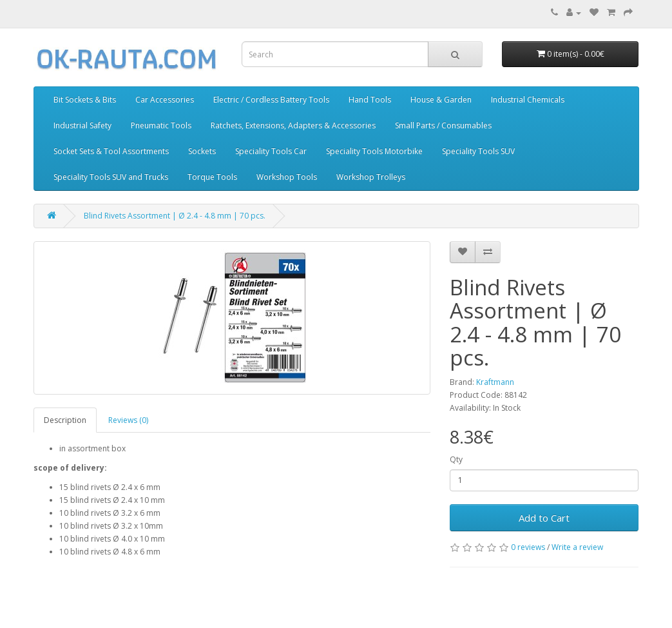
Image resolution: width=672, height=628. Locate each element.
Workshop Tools (287, 177)
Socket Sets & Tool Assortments (111, 151)
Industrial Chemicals (528, 100)
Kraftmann (495, 382)
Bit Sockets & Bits (85, 100)
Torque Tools (212, 177)
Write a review (577, 547)
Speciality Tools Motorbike (374, 151)
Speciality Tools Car (271, 151)
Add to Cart (544, 518)
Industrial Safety (82, 125)
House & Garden (441, 100)
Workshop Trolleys (371, 177)
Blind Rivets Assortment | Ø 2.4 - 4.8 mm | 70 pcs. (175, 216)
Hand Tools (370, 100)
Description (65, 420)
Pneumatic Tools (161, 125)
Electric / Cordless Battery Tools (271, 100)
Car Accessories (165, 100)
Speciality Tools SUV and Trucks (111, 177)
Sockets (202, 151)
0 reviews (528, 547)
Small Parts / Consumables (443, 125)
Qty (456, 459)
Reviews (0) (128, 420)
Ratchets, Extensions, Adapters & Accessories (293, 125)
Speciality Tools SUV (478, 151)
